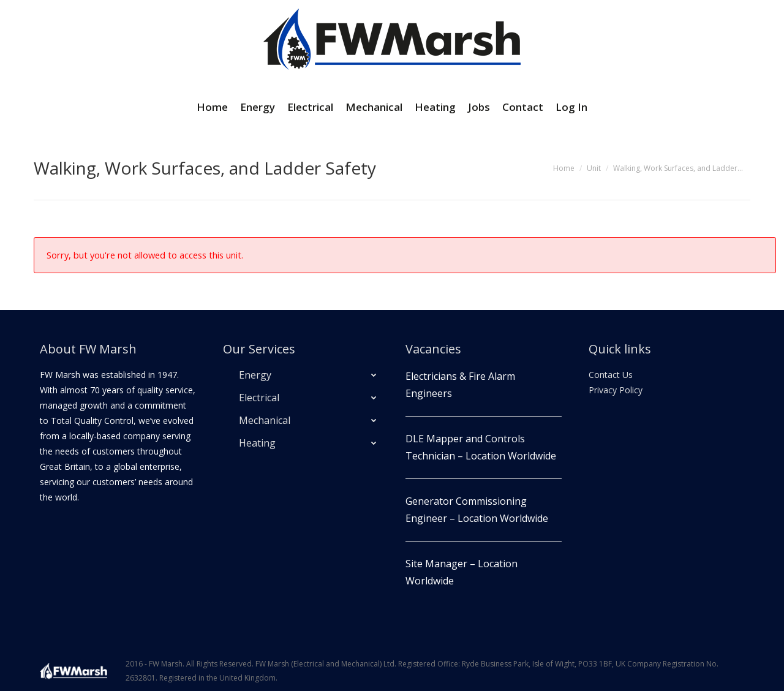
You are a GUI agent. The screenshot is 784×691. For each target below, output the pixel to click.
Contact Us (611, 375)
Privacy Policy (616, 390)
